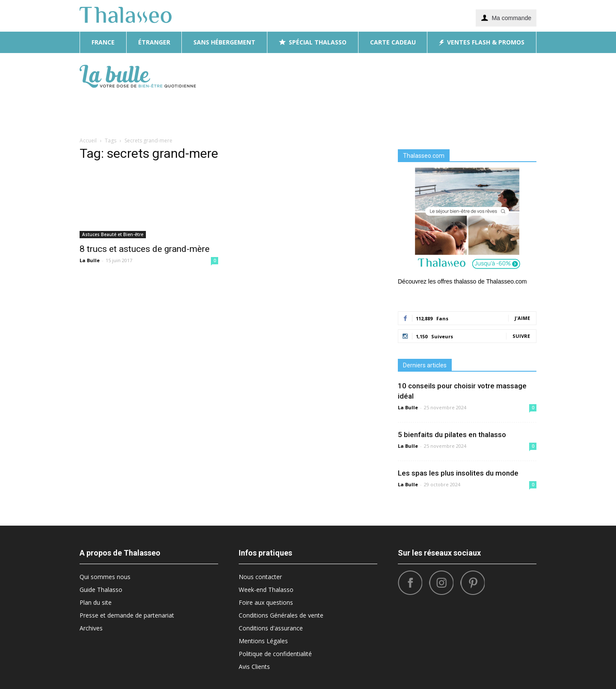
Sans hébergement (224, 42)
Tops (477, 110)
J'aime (522, 318)
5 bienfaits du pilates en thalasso (452, 435)
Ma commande (506, 18)
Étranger (154, 42)
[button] (526, 93)
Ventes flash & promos (482, 42)
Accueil (88, 140)
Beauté (264, 110)
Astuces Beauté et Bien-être (113, 234)
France (103, 42)
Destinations (305, 110)
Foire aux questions (266, 602)
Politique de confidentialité (275, 654)
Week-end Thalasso (266, 590)
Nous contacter (260, 577)
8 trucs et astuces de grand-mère (145, 249)
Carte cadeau (393, 42)
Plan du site (96, 602)
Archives (91, 628)
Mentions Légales (263, 641)
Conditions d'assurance (271, 628)
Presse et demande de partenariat (127, 615)
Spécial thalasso (313, 42)
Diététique (227, 110)
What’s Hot (416, 110)
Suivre (521, 336)
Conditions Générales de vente (281, 615)
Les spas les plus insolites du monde (458, 473)
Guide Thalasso (101, 590)
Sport (452, 110)
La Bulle (90, 260)
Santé (502, 110)
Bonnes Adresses (362, 110)
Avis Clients (254, 667)
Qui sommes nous (105, 577)
